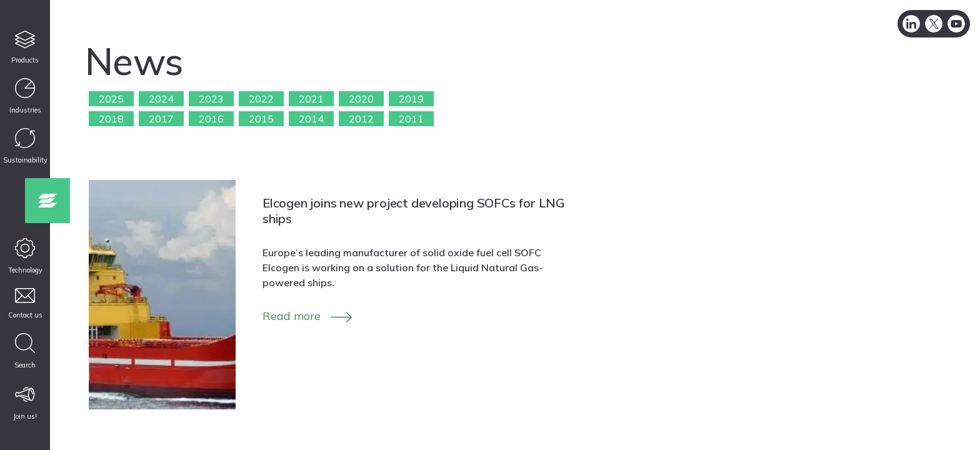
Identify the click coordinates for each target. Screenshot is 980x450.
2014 (311, 119)
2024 (161, 99)
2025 (111, 99)
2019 (411, 99)
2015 (261, 119)
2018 (111, 119)
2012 (361, 119)
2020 (361, 99)
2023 (211, 99)
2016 (211, 119)
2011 (411, 119)
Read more (292, 316)
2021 (311, 99)
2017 (161, 119)
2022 (261, 99)
